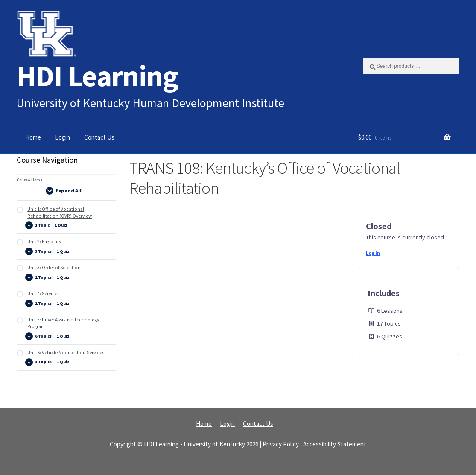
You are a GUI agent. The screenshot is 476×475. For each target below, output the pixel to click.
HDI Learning (97, 76)
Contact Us (99, 137)
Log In (373, 253)
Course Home (30, 180)
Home (33, 137)
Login (63, 137)
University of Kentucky (214, 444)
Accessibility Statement (335, 444)
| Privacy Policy (279, 444)
